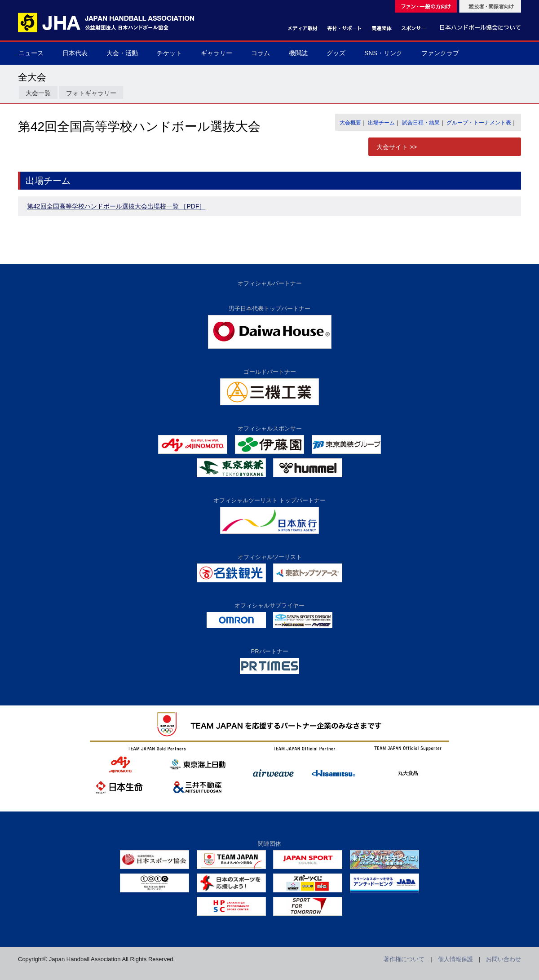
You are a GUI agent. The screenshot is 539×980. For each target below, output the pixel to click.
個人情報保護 (455, 959)
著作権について (404, 959)
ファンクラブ (440, 53)
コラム (261, 53)
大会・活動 (122, 53)
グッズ (336, 53)
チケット (169, 53)
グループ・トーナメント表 (479, 123)
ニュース (31, 53)
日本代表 (75, 53)
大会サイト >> (397, 147)
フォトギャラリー (91, 93)
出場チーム (381, 123)
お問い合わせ (504, 959)
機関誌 (298, 53)
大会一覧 (38, 93)
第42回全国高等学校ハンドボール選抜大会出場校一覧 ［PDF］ (116, 206)
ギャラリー (216, 53)
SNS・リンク (383, 53)
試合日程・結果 (421, 123)
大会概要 (350, 123)
